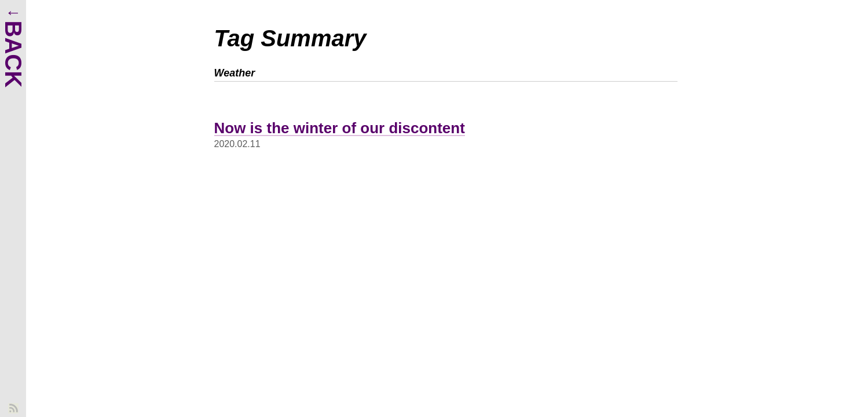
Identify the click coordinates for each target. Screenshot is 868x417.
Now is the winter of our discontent (340, 128)
